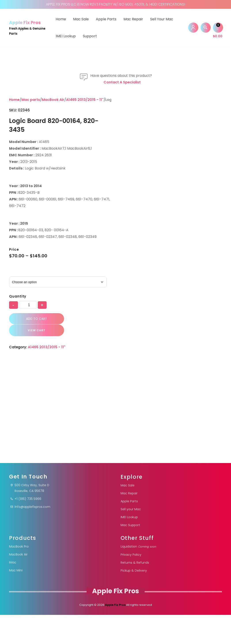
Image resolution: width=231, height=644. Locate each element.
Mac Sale (81, 19)
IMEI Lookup (66, 36)
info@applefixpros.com (30, 536)
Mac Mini (16, 599)
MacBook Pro (19, 576)
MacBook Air (53, 218)
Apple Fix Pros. (115, 634)
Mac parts (31, 218)
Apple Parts (106, 19)
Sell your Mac (162, 19)
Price (14, 368)
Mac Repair (133, 19)
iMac (13, 591)
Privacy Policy (131, 584)
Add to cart (35, 437)
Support (90, 36)
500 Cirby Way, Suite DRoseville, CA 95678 (30, 517)
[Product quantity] (28, 423)
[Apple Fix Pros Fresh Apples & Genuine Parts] (28, 27)
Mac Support (130, 554)
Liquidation (138, 576)
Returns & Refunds (135, 592)
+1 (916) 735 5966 (26, 528)
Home (61, 19)
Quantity (18, 415)
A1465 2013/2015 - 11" (85, 218)
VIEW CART (34, 449)
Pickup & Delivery (134, 600)
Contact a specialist (122, 201)
